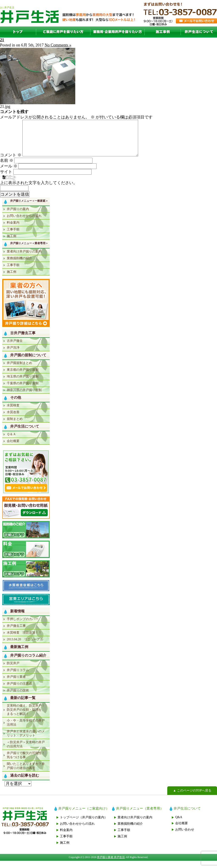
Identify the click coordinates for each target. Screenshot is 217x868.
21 (2, 40)
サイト (6, 179)
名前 (7, 168)
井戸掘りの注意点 (19, 691)
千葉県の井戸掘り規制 (23, 390)
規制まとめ (15, 426)
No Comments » (58, 45)
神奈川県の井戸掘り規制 (24, 397)
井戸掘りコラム (18, 677)
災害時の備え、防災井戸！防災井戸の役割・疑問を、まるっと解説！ (26, 717)
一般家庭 (63, 32)
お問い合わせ (185, 837)
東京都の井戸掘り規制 (23, 377)
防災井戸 (13, 670)
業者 (118, 32)
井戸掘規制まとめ (19, 370)
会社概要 (13, 448)
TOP (18, 32)
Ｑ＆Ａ (11, 441)
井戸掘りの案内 (18, 216)
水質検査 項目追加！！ (24, 640)
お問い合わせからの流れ (24, 223)
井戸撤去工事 (16, 633)
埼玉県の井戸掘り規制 (23, 384)
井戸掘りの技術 (18, 698)
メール (9, 173)
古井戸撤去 (15, 348)
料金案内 (13, 230)
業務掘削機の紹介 (19, 265)
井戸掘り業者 (16, 684)
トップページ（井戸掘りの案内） (84, 825)
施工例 (163, 32)
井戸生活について (199, 32)
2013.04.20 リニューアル (25, 647)
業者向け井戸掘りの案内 (24, 259)
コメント (11, 162)
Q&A (179, 824)
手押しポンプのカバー (23, 626)
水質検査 (13, 413)
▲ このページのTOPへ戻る (192, 798)
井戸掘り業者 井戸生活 (111, 864)
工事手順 (13, 237)
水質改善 (13, 419)
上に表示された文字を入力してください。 (39, 190)
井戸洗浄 (13, 355)
